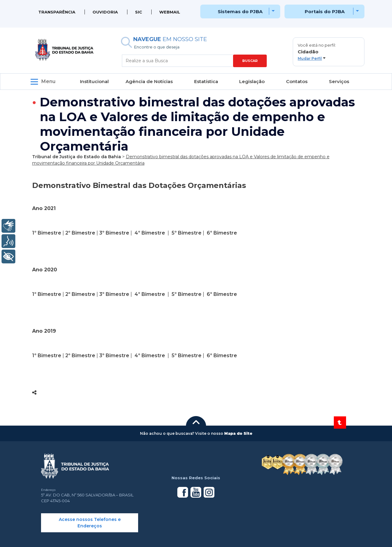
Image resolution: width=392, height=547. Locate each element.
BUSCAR (250, 61)
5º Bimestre (186, 233)
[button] (329, 52)
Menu (48, 81)
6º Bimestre (222, 233)
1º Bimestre (47, 233)
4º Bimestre (150, 233)
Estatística (206, 81)
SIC (139, 12)
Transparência (57, 12)
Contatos (297, 81)
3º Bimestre (114, 233)
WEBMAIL (170, 12)
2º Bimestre (80, 233)
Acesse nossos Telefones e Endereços (90, 523)
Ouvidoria (105, 12)
